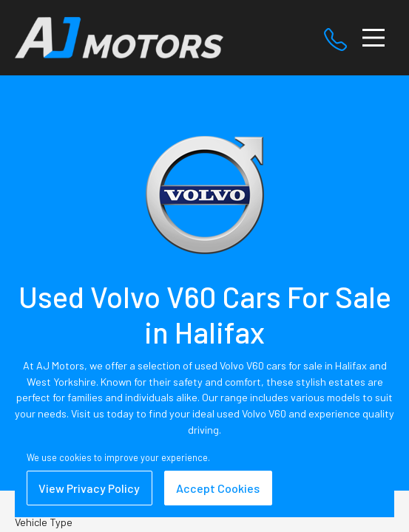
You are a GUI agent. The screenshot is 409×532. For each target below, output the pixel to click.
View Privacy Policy (89, 488)
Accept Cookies (218, 488)
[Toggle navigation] (373, 38)
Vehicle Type (44, 522)
